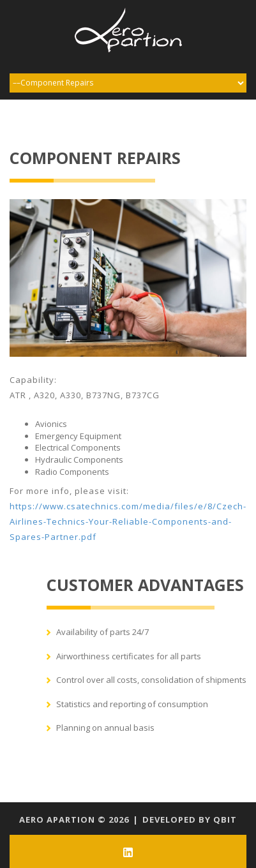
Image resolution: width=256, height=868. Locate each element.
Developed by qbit (190, 819)
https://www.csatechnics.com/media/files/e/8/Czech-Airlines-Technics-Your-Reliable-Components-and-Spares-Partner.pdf (128, 521)
